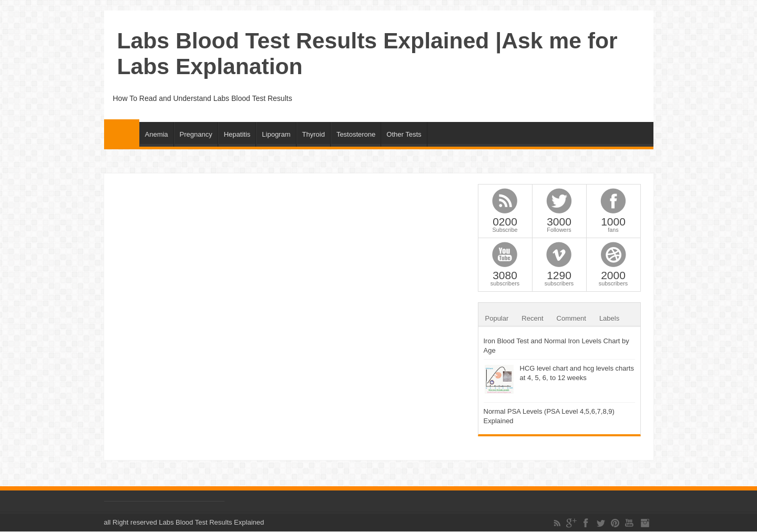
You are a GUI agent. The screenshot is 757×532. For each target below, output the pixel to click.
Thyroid (314, 134)
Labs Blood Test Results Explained (211, 522)
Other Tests (404, 134)
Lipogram (276, 134)
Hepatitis (237, 134)
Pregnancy (196, 134)
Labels (609, 318)
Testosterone (356, 134)
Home (122, 133)
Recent (532, 318)
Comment (571, 318)
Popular (497, 318)
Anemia (157, 134)
